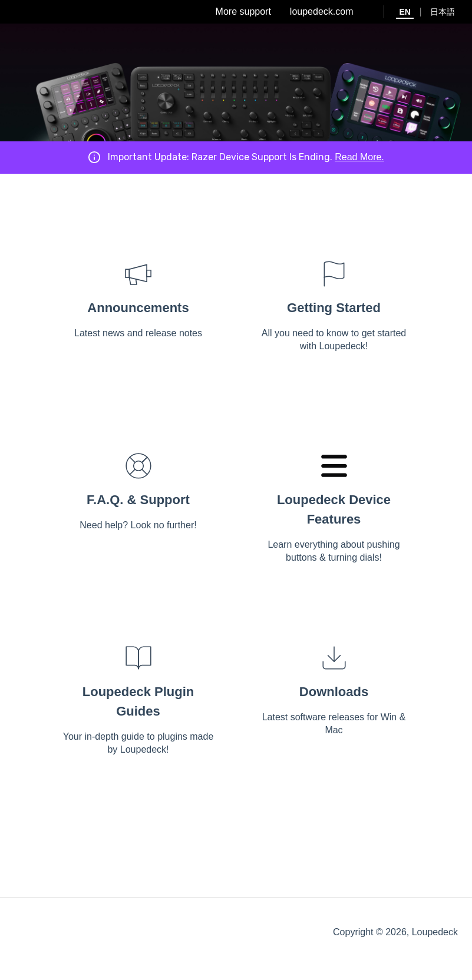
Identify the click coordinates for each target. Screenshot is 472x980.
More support (243, 11)
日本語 (443, 12)
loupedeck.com (322, 11)
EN (405, 12)
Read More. (359, 157)
